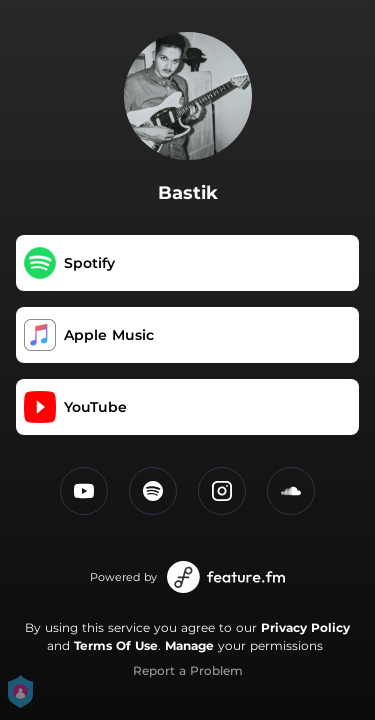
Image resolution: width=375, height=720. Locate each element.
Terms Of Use (116, 645)
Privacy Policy (305, 627)
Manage (189, 645)
